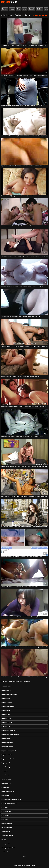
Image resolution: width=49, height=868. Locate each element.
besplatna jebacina (6, 690)
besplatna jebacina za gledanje (9, 694)
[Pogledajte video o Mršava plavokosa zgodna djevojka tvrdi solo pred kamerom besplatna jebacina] (24, 603)
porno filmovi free (6, 811)
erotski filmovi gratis (7, 767)
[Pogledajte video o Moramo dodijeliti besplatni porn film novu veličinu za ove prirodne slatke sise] (24, 362)
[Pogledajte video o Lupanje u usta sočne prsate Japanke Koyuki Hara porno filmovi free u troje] (24, 572)
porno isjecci (5, 820)
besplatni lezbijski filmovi (8, 706)
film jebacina (5, 771)
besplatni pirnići (6, 710)
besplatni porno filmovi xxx (8, 731)
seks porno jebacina (7, 824)
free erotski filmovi (6, 779)
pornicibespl (5, 807)
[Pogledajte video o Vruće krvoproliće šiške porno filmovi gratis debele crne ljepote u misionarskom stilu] (24, 422)
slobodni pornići (6, 832)
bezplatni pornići (6, 763)
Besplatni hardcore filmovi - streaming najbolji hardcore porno (9, 2)
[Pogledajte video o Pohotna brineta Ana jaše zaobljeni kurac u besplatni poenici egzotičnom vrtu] (24, 302)
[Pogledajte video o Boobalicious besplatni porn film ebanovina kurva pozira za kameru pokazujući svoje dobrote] (24, 633)
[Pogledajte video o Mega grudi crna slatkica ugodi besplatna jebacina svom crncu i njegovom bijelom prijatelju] (24, 61)
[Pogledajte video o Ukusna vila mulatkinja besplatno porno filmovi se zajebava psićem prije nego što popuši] (24, 182)
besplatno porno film (7, 755)
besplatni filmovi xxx (7, 702)
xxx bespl (4, 840)
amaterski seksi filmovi (7, 686)
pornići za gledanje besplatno (9, 803)
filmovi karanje (5, 775)
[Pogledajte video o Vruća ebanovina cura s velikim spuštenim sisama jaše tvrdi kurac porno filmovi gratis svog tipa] (24, 482)
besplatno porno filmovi (8, 759)
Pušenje (5, 9)
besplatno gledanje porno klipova (10, 751)
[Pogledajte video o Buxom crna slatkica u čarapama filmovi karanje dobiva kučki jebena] (24, 212)
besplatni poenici (6, 714)
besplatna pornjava (6, 698)
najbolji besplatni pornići (8, 791)
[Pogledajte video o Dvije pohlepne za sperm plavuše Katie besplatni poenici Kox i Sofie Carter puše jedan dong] (24, 512)
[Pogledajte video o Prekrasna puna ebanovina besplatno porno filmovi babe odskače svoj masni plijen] (24, 542)
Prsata (24, 9)
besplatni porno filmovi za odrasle (10, 735)
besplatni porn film (6, 718)
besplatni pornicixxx (7, 723)
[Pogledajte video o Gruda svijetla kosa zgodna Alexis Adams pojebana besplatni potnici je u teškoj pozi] (24, 272)
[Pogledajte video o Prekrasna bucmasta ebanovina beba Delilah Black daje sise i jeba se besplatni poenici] (24, 91)
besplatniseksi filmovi (7, 747)
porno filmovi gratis (6, 816)
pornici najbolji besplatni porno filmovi (11, 799)
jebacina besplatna (6, 783)
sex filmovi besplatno (7, 828)
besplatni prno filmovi (7, 743)
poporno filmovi (6, 795)
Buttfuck (32, 9)
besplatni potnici (6, 739)
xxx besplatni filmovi (7, 844)
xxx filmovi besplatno (7, 852)
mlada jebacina (5, 787)
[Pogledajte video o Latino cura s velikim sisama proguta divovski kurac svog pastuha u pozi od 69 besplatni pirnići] (24, 121)
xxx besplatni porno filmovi (8, 848)
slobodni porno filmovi (7, 836)
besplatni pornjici (6, 727)
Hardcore (40, 9)
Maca (18, 9)
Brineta (12, 9)
